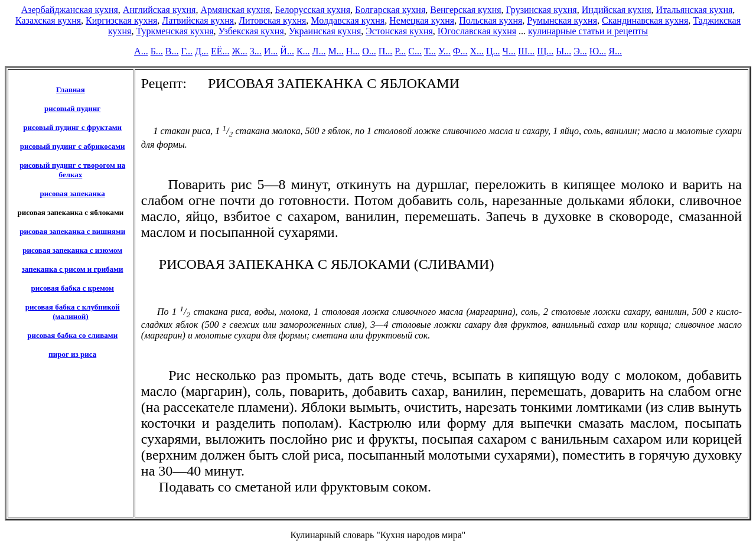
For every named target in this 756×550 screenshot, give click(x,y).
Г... (187, 51)
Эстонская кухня (399, 31)
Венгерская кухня (465, 10)
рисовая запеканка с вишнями (72, 231)
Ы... (563, 51)
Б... (157, 51)
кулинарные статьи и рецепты (588, 31)
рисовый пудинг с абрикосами (73, 146)
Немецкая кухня (422, 20)
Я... (615, 51)
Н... (353, 51)
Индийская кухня (617, 10)
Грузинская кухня (542, 10)
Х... (477, 51)
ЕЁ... (220, 51)
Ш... (526, 51)
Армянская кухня (235, 10)
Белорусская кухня (312, 10)
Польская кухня (491, 20)
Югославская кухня (477, 31)
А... (141, 51)
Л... (319, 51)
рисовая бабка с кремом (73, 288)
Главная (71, 90)
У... (444, 51)
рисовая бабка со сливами (72, 335)
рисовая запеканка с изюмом (72, 250)
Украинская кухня (325, 31)
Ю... (598, 51)
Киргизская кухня (121, 20)
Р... (400, 51)
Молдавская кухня (348, 20)
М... (335, 51)
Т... (430, 51)
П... (386, 51)
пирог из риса (72, 354)
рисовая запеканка (72, 193)
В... (172, 51)
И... (271, 51)
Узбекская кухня (251, 31)
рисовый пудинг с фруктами (72, 127)
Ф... (460, 51)
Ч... (509, 51)
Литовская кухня (272, 20)
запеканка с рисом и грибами (73, 269)
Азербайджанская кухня (70, 10)
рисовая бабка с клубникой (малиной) (73, 312)
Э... (580, 51)
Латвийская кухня (198, 20)
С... (415, 51)
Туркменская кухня (175, 31)
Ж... (239, 51)
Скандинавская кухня (645, 20)
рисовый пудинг (72, 108)
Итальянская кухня (695, 10)
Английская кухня (159, 10)
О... (369, 51)
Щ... (545, 51)
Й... (287, 51)
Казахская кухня (48, 20)
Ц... (493, 51)
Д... (202, 51)
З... (256, 51)
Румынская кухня (562, 20)
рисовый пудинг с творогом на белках (72, 170)
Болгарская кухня (390, 10)
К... (303, 51)
